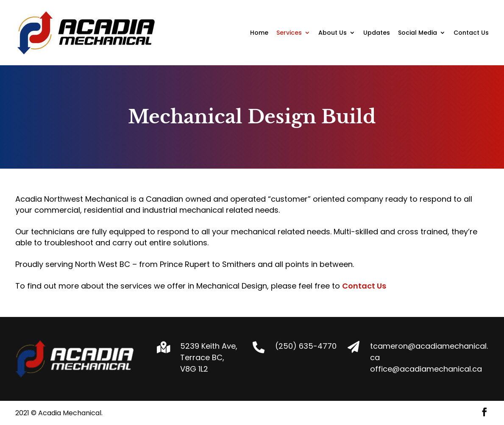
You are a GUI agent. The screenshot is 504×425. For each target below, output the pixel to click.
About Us (333, 33)
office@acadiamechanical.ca (426, 369)
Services (289, 33)
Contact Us (471, 33)
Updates (377, 33)
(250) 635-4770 (306, 346)
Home (259, 33)
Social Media (418, 33)
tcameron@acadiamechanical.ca (429, 352)
